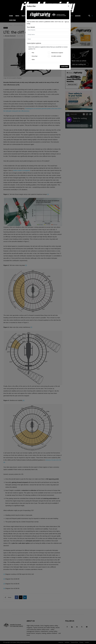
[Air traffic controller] (49, 56)
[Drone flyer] (29, 56)
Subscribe (64, 67)
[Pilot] (29, 53)
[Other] (29, 60)
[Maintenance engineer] (49, 53)
